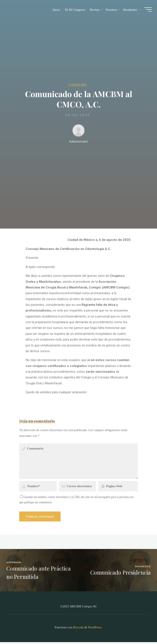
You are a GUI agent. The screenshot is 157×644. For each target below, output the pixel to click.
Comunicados (78, 84)
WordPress (94, 629)
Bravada (78, 629)
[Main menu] (147, 10)
